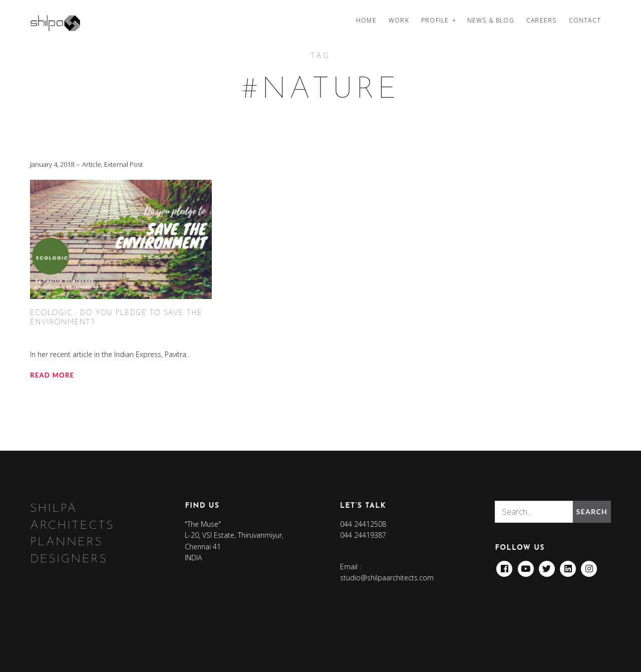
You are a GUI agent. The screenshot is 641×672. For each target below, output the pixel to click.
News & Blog (491, 20)
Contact (585, 20)
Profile (435, 20)
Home (366, 20)
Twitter (547, 566)
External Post (123, 164)
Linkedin (568, 566)
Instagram (589, 566)
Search (592, 512)
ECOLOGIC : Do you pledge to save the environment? (116, 318)
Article (92, 164)
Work (399, 20)
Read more (52, 375)
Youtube (526, 566)
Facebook (504, 566)
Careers (541, 20)
